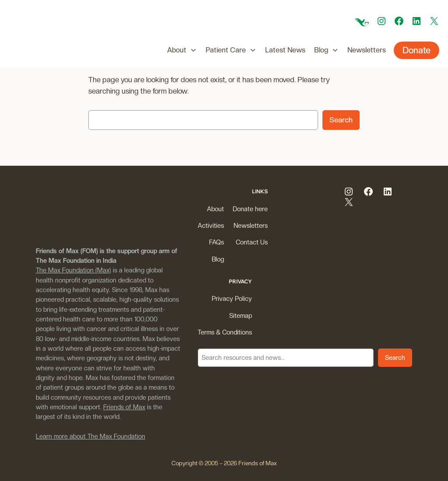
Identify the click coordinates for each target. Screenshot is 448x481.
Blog (326, 50)
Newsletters (367, 50)
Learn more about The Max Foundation (91, 436)
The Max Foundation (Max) (73, 270)
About (182, 50)
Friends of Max (124, 407)
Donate (416, 50)
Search (341, 120)
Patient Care (231, 50)
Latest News (285, 50)
